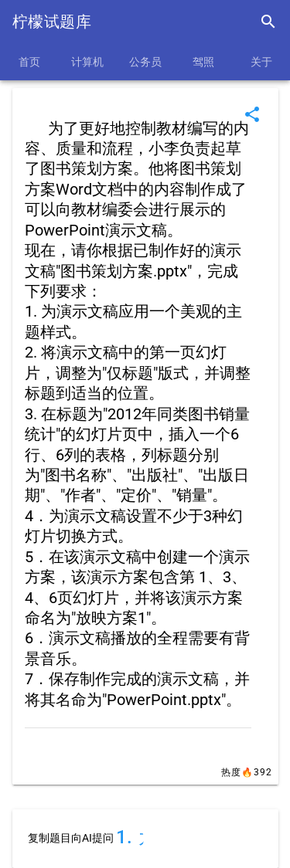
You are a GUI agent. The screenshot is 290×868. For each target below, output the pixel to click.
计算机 (87, 62)
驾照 (203, 62)
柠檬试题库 (52, 22)
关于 (261, 62)
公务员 (145, 62)
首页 (29, 62)
